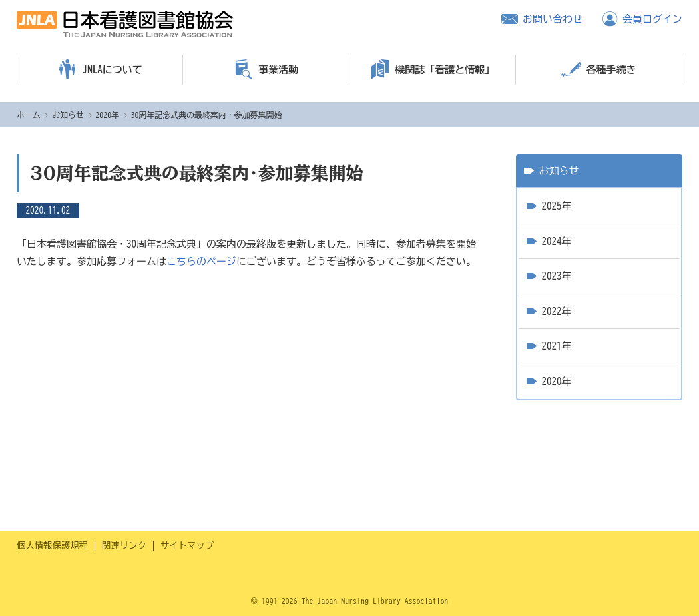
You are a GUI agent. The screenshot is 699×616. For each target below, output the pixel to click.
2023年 (557, 276)
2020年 (107, 115)
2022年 (557, 311)
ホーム (29, 115)
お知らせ (68, 115)
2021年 (557, 346)
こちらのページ (201, 261)
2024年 (557, 241)
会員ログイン (652, 19)
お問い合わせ (553, 19)
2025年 (557, 206)
